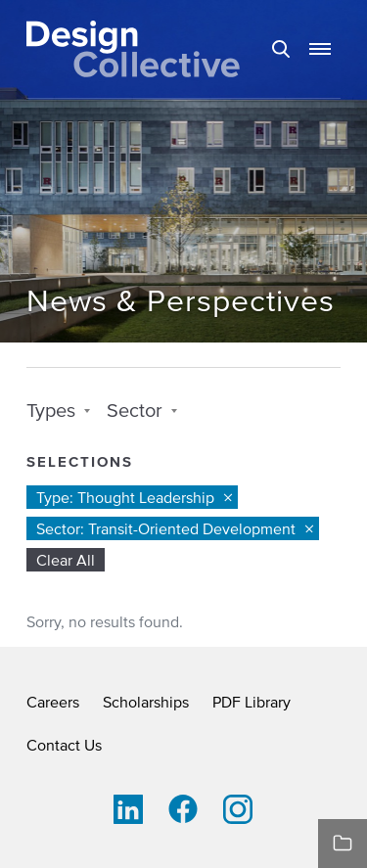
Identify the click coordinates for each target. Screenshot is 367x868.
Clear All (66, 560)
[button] (320, 49)
